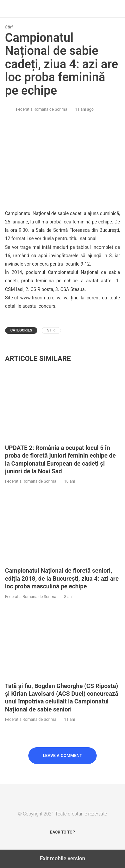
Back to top (62, 832)
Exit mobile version (62, 858)
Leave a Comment (63, 755)
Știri (9, 27)
